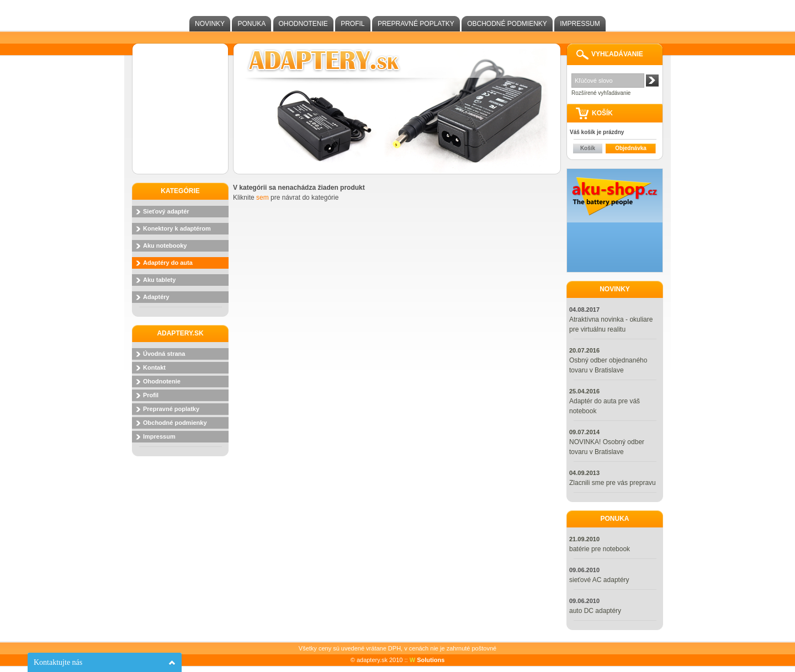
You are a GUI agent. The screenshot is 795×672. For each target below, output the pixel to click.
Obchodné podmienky (507, 24)
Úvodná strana (164, 354)
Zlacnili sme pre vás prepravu (613, 483)
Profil (353, 24)
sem (263, 198)
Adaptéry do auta (168, 263)
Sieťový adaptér (166, 211)
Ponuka (251, 24)
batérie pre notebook (600, 549)
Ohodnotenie (303, 24)
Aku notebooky (165, 246)
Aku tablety (159, 280)
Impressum (580, 24)
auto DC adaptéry (595, 611)
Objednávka (631, 148)
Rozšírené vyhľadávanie (601, 93)
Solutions (427, 660)
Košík (588, 148)
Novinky (210, 24)
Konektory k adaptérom (177, 228)
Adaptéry (156, 297)
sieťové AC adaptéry (599, 580)
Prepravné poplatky (416, 24)
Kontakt (154, 367)
